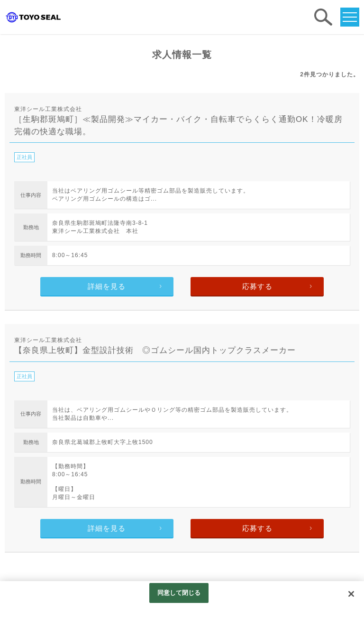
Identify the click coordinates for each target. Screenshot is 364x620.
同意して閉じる (179, 593)
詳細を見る (107, 286)
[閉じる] (351, 594)
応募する (257, 286)
